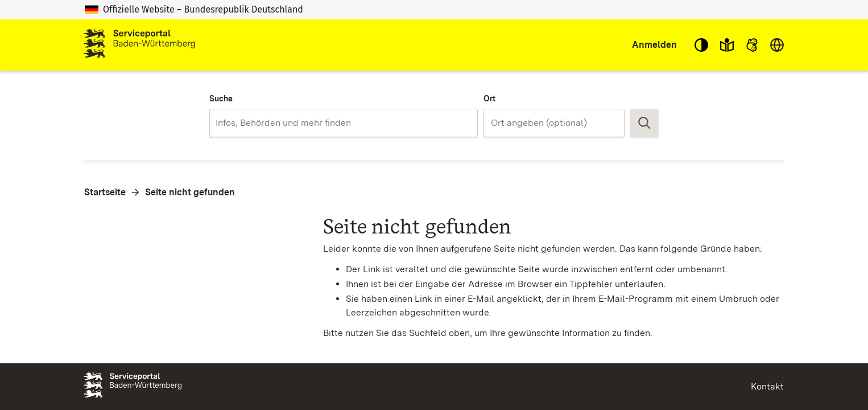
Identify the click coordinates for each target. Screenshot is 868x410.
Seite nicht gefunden (190, 192)
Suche (221, 99)
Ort (489, 99)
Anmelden (654, 45)
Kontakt (767, 386)
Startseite (105, 192)
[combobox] (343, 123)
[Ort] (554, 123)
